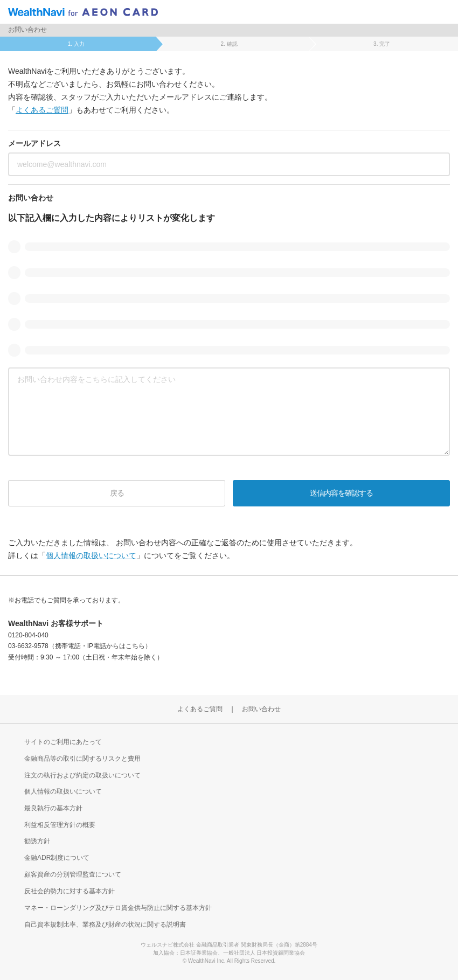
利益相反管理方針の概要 (60, 825)
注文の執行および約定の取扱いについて (82, 775)
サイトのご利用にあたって (63, 742)
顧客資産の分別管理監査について (73, 874)
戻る (117, 493)
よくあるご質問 (42, 110)
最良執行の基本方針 (53, 808)
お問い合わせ (31, 198)
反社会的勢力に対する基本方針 (70, 891)
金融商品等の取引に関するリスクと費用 (82, 759)
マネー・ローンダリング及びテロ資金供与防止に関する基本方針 (118, 908)
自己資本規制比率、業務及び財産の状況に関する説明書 (105, 925)
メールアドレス (34, 143)
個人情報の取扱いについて (91, 555)
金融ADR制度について (57, 858)
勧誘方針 (37, 841)
